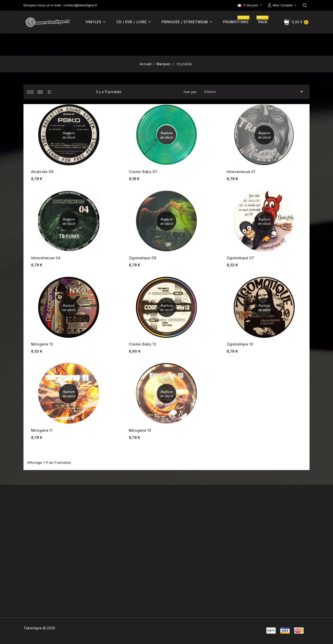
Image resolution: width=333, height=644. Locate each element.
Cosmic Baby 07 (143, 172)
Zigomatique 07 (240, 258)
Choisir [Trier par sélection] (255, 92)
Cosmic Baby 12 (142, 344)
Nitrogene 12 (42, 344)
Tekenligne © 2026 (39, 628)
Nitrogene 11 (42, 430)
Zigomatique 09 (143, 258)
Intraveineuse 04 (46, 258)
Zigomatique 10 (240, 344)
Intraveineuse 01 (241, 172)
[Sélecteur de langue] (250, 5)
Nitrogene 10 (140, 430)
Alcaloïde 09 (42, 172)
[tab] (30, 92)
